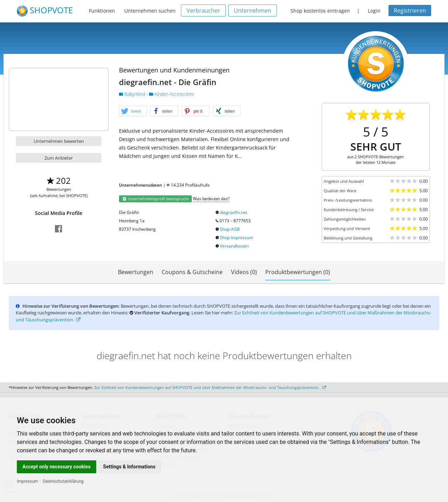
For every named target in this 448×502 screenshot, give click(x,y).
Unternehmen (253, 11)
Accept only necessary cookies (57, 467)
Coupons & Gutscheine (192, 272)
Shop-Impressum (236, 238)
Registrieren (410, 11)
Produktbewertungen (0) (298, 272)
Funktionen (102, 11)
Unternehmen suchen (150, 11)
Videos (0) (244, 272)
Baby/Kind (133, 94)
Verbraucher (203, 11)
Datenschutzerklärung (63, 481)
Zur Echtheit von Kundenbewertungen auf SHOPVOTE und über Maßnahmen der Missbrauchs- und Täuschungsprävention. (210, 387)
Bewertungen (136, 272)
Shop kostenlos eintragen (320, 11)
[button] (133, 111)
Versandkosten (234, 246)
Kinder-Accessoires (172, 94)
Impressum (27, 481)
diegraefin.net (233, 212)
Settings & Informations (129, 467)
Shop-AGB (230, 229)
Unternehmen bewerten (59, 141)
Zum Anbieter (59, 158)
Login (374, 11)
